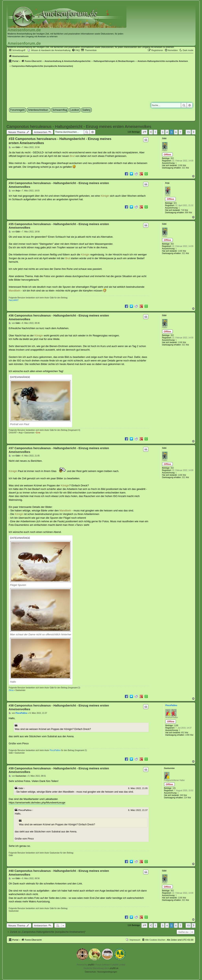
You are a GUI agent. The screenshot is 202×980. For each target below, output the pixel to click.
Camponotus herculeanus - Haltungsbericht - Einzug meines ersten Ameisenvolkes (79, 127)
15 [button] (188, 132)
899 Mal (189, 213)
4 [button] (167, 132)
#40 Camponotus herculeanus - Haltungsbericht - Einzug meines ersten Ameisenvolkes (59, 873)
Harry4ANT (14, 300)
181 (174, 788)
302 (172, 158)
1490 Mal (189, 735)
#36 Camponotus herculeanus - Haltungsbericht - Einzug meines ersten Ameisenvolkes (59, 317)
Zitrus (11, 690)
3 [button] (163, 132)
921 (175, 203)
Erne (38, 433)
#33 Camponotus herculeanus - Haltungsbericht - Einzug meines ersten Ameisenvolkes (60, 141)
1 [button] (155, 132)
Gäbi (164, 138)
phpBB (91, 965)
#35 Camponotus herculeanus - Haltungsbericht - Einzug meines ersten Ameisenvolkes (59, 226)
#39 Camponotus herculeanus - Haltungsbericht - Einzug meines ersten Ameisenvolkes (59, 770)
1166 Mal (182, 165)
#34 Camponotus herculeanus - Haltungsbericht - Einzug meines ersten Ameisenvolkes (59, 185)
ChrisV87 (13, 433)
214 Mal (187, 798)
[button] (144, 132)
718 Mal (184, 210)
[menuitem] (49, 50)
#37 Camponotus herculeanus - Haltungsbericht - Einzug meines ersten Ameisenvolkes (59, 450)
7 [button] (180, 132)
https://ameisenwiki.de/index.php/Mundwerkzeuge (37, 803)
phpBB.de (114, 968)
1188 (176, 725)
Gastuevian (29, 433)
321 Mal (185, 168)
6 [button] (176, 132)
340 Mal (183, 795)
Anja (167, 183)
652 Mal (185, 733)
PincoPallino (171, 705)
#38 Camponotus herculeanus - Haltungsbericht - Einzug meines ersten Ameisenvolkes (59, 707)
